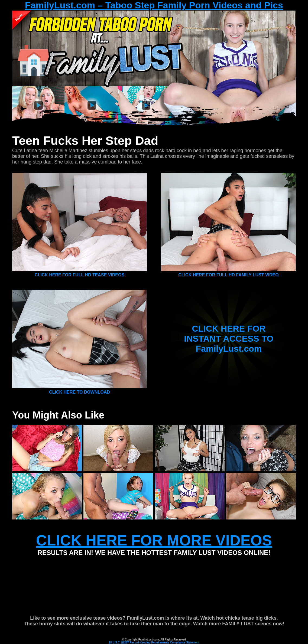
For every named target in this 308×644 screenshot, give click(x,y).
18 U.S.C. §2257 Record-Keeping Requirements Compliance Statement (154, 643)
